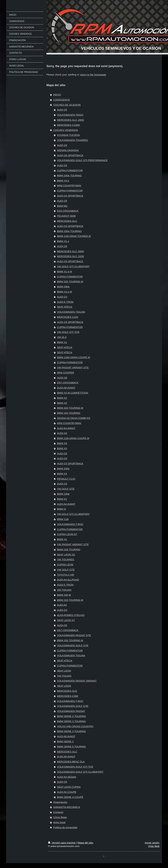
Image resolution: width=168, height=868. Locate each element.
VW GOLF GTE (66, 489)
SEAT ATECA (65, 307)
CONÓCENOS (61, 100)
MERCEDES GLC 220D (71, 256)
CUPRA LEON (65, 565)
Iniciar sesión (152, 843)
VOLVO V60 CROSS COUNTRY (75, 726)
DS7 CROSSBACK (68, 383)
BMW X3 (62, 403)
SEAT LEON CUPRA (69, 787)
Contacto (58, 812)
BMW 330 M (64, 595)
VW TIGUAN (64, 590)
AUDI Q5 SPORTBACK (70, 155)
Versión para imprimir (62, 843)
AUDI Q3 (62, 145)
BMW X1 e (63, 241)
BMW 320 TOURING (69, 413)
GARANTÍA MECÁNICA (67, 807)
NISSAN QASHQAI (68, 150)
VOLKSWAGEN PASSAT (71, 711)
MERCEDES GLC (67, 221)
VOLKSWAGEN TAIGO (70, 115)
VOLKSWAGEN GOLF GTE (73, 645)
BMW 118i (63, 519)
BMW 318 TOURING (69, 549)
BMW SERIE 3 (65, 741)
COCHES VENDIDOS (66, 130)
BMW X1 (62, 342)
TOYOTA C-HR (66, 575)
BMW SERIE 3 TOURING (72, 716)
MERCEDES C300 (68, 696)
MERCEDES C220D (68, 125)
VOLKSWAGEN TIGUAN (71, 312)
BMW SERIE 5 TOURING (72, 746)
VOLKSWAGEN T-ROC (70, 524)
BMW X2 (62, 398)
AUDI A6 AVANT (66, 388)
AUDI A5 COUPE (67, 792)
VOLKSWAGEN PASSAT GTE (74, 635)
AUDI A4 (62, 605)
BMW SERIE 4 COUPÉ (70, 797)
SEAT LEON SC (66, 555)
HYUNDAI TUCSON (68, 135)
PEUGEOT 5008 (66, 216)
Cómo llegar (60, 817)
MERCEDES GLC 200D (71, 120)
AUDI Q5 (62, 110)
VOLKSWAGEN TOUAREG (73, 140)
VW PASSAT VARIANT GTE (73, 367)
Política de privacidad (65, 827)
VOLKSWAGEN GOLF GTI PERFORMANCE (82, 160)
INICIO (57, 95)
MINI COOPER (66, 373)
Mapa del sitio (85, 843)
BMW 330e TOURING (69, 175)
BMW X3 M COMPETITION (73, 393)
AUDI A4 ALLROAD (68, 580)
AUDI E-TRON (65, 302)
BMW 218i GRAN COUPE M (73, 438)
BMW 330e (63, 287)
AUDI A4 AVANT (66, 428)
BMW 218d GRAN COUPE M (74, 357)
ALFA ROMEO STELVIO (71, 615)
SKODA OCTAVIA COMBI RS (74, 418)
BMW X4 (62, 474)
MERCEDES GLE (67, 691)
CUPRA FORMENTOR (70, 170)
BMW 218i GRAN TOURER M (74, 236)
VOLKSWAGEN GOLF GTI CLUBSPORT (80, 772)
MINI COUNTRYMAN (69, 185)
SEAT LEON (64, 671)
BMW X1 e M (65, 271)
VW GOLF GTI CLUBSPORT (73, 266)
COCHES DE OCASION (67, 105)
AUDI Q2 (62, 484)
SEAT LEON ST (66, 620)
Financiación (60, 802)
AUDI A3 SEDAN (67, 777)
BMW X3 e (63, 181)
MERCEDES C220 (68, 317)
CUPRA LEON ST (67, 534)
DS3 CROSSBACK (68, 211)
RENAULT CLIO (66, 479)
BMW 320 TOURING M (70, 281)
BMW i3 (62, 509)
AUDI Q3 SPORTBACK (70, 196)
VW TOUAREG (66, 559)
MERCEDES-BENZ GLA (71, 762)
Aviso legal (59, 822)
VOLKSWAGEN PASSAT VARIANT (77, 681)
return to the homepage (93, 75)
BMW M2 (62, 206)
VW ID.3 (62, 337)
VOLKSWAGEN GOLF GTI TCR (75, 767)
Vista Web (154, 846)
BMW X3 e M (65, 292)
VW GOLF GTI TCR (68, 332)
